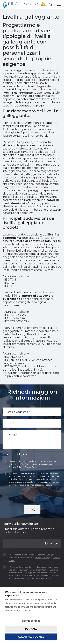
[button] (51, 5)
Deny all (31, 629)
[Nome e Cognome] (32, 412)
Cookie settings (31, 621)
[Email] (32, 423)
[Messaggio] (32, 440)
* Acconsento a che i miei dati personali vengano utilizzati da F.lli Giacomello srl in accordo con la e (29, 464)
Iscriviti (52, 543)
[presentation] (23, 495)
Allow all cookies (31, 637)
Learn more (27, 611)
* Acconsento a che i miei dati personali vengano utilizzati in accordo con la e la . (31, 558)
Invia (32, 510)
